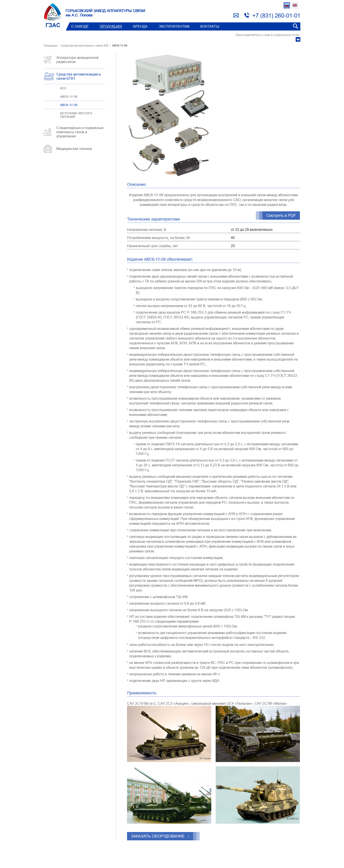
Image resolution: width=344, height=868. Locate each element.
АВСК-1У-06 (69, 97)
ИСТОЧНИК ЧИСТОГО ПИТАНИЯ (76, 115)
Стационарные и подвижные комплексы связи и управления (80, 132)
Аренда (140, 26)
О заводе (80, 26)
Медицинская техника (74, 149)
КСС (63, 88)
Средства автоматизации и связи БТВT (79, 76)
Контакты (210, 26)
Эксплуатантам (174, 26)
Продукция (111, 26)
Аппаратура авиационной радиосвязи (77, 60)
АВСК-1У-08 (69, 105)
